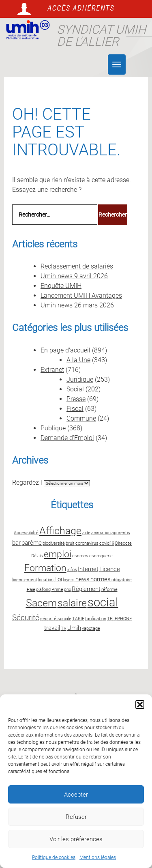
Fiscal (75, 409)
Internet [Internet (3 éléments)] (88, 569)
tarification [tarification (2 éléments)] (96, 619)
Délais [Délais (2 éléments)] (37, 556)
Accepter (76, 795)
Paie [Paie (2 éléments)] (31, 590)
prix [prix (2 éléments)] (67, 590)
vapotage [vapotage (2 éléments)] (91, 628)
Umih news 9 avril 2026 (74, 276)
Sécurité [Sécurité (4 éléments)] (26, 618)
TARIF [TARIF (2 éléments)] (78, 619)
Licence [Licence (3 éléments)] (110, 569)
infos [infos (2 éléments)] (72, 570)
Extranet (52, 370)
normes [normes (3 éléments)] (101, 579)
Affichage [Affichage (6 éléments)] (60, 531)
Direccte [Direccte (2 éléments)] (123, 543)
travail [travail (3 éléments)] (52, 628)
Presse (76, 399)
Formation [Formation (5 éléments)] (45, 568)
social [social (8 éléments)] (103, 602)
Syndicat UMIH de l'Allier (101, 35)
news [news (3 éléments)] (82, 579)
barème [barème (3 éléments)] (32, 543)
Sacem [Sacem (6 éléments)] (41, 603)
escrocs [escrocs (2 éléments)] (80, 556)
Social (75, 389)
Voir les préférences (76, 839)
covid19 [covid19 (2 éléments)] (107, 543)
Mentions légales (98, 857)
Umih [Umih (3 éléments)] (74, 628)
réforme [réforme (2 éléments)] (109, 590)
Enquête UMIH (61, 286)
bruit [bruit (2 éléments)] (70, 543)
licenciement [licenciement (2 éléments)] (25, 580)
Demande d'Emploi (67, 438)
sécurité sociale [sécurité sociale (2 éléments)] (56, 619)
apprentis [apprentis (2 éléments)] (121, 533)
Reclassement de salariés (77, 266)
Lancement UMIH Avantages (81, 295)
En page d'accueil (65, 350)
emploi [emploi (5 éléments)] (58, 554)
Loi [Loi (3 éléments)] (58, 579)
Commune (81, 418)
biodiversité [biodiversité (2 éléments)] (54, 543)
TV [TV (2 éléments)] (64, 628)
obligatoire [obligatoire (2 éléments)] (122, 580)
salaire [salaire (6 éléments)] (72, 603)
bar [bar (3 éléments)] (16, 543)
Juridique (80, 379)
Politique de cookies (54, 857)
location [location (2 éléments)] (46, 580)
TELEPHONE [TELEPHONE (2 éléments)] (119, 619)
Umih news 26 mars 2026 (77, 305)
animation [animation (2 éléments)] (101, 533)
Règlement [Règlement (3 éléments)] (86, 589)
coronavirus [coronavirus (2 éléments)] (87, 543)
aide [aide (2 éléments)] (86, 533)
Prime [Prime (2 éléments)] (57, 590)
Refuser (76, 817)
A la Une (78, 360)
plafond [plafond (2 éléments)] (43, 590)
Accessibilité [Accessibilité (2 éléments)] (26, 533)
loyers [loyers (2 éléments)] (69, 580)
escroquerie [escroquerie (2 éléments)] (101, 556)
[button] (140, 705)
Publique (53, 428)
